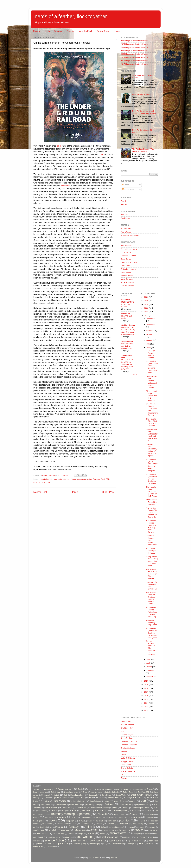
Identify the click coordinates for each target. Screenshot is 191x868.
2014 (147, 703)
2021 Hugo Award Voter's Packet (134, 51)
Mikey (123, 755)
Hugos (107, 801)
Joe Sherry (125, 218)
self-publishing (79, 841)
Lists (48, 31)
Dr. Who (47, 798)
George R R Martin (134, 797)
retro (143, 837)
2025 (147, 301)
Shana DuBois (127, 768)
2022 (147, 312)
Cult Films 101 (143, 792)
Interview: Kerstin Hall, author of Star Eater (151, 540)
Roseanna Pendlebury (130, 235)
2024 (147, 304)
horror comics (109, 830)
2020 (147, 681)
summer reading (44, 844)
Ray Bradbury (43, 811)
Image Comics (120, 801)
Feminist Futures (115, 797)
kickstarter (154, 830)
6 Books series (63, 789)
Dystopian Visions (60, 797)
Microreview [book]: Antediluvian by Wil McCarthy (152, 612)
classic (90, 821)
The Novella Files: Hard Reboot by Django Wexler (152, 574)
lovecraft (71, 834)
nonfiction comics (54, 837)
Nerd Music (82, 808)
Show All (134, 375)
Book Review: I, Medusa (142, 94)
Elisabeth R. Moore (129, 741)
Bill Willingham (107, 789)
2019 (147, 685)
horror (94, 830)
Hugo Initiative (79, 801)
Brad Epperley (127, 728)
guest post (65, 830)
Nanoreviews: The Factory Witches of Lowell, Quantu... (152, 382)
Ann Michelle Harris (129, 249)
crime (74, 823)
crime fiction (86, 823)
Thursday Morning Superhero (151, 623)
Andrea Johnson (128, 725)
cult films (111, 823)
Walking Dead (119, 814)
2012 (147, 710)
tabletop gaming (80, 844)
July (148, 344)
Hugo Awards (60, 801)
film (90, 827)
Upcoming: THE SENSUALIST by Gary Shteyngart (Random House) (128, 331)
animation (61, 817)
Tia (122, 775)
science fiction (54, 840)
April (149, 663)
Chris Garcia (126, 252)
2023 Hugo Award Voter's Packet (134, 47)
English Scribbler (128, 748)
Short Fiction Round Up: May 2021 (152, 502)
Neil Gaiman (68, 808)
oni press (68, 837)
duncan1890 (94, 857)
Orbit (115, 808)
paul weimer (85, 837)
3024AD (36, 789)
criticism (99, 823)
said (59, 146)
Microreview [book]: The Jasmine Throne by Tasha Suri (152, 512)
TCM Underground (119, 811)
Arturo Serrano (94, 479)
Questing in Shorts (141, 808)
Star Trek (86, 811)
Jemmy (124, 751)
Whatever (126, 314)
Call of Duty (56, 792)
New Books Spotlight (100, 808)
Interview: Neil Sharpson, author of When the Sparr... (151, 450)
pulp (137, 837)
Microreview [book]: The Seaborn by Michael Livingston (152, 633)
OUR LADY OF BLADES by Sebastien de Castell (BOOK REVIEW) (127, 364)
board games (39, 821)
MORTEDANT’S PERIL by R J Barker (128, 304)
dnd (51, 827)
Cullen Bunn (128, 792)
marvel (91, 833)
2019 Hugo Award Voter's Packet (134, 57)
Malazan (89, 805)
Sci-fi (74, 810)
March (149, 667)
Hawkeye (46, 801)
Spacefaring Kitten (128, 771)
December (151, 319)
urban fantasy (118, 844)
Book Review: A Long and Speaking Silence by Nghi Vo (144, 112)
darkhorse (151, 824)
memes (103, 834)
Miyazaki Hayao (143, 805)
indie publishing (124, 830)
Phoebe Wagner (127, 282)
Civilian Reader (128, 325)
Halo (148, 798)
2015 (147, 699)
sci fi (152, 837)
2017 (147, 692)
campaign (70, 821)
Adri (80, 789)
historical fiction (80, 830)
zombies (51, 846)
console (142, 821)
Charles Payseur (128, 735)
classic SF (99, 821)
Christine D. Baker (128, 256)
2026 (147, 297)
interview (139, 830)
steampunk (153, 841)
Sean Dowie (126, 765)
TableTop (136, 811)
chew (81, 821)
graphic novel (39, 830)
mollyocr (138, 834)
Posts (126, 185)
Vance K (124, 204)
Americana (82, 479)
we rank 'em (38, 846)
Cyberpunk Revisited (50, 795)
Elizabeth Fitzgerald (129, 745)
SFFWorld (126, 300)
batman (137, 817)
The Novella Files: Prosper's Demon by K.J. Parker (152, 492)
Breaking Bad (138, 789)
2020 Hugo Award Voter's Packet (134, 54)
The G (123, 201)
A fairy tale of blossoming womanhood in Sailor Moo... (152, 561)
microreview (118, 833)
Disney (36, 797)
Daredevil (93, 795)
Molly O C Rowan (128, 758)
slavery (44, 482)
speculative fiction (136, 841)
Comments (128, 189)
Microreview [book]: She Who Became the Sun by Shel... (152, 367)
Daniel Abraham (77, 795)
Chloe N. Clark (127, 738)
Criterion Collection (112, 792)
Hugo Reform (95, 801)
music (147, 834)
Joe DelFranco (127, 276)
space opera (115, 841)
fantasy (74, 827)
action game (149, 814)
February (150, 670)
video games (145, 844)
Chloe (85, 792)
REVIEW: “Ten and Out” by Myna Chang (127, 346)
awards (111, 817)
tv (49, 482)
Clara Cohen (126, 259)
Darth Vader (121, 795)
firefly (103, 827)
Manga (98, 805)
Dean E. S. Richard (129, 262)
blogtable (150, 817)
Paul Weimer (126, 232)
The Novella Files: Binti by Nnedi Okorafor (151, 422)
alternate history (57, 479)
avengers (100, 817)
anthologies (86, 817)
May (148, 659)
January (150, 676)
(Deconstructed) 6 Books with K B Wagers (152, 396)
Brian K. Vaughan (40, 792)
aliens (36, 817)
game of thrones (116, 827)
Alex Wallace (126, 246)
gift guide (140, 827)
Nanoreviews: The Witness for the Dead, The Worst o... (152, 435)
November (151, 325)
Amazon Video (70, 479)
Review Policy (103, 31)
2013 (147, 707)
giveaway (152, 827)
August (150, 340)
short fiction (96, 841)
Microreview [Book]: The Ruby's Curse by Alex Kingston (152, 465)
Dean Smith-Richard (141, 795)
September (151, 334)
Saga (64, 811)
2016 (147, 696)
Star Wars (100, 810)
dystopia (37, 482)
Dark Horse (106, 795)
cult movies (124, 823)
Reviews (37, 31)
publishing (127, 837)
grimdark (53, 830)
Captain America (71, 792)
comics (125, 820)
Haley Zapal (126, 272)
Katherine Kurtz (60, 805)
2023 (147, 308)
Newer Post (40, 492)
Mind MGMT (127, 805)
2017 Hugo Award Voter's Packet (134, 64)
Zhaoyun (124, 778)
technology (94, 844)
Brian (123, 731)
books (53, 820)
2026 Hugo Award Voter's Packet (134, 41)
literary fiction (42, 834)
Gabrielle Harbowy (128, 269)
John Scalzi (45, 805)
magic (81, 834)
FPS (91, 797)
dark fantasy (138, 823)
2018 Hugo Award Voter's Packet (134, 61)
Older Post (108, 492)
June (149, 347)
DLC (65, 795)
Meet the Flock (85, 31)
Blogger (114, 857)
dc (34, 827)
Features (58, 31)
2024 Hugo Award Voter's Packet (134, 44)
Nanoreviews (51, 807)
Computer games (96, 792)
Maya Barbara (127, 279)
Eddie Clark (126, 266)
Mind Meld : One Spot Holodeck (151, 551)
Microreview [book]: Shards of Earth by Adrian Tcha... (151, 526)
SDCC (55, 811)
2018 (147, 688)
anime (74, 817)
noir (42, 837)
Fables (100, 797)
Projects (70, 31)
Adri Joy (124, 215)
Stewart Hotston (127, 286)
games (130, 827)
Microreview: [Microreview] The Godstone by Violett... (152, 479)
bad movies (124, 817)
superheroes (62, 844)
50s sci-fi (47, 789)
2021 (147, 315)
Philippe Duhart (127, 761)
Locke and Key (75, 805)
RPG (156, 808)
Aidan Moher (126, 721)
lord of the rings (58, 834)
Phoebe (125, 808)
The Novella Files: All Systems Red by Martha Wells (151, 598)
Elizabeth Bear (79, 797)
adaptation (45, 479)
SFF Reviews (127, 341)
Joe (143, 801)
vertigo (131, 844)
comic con (112, 821)
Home (117, 31)
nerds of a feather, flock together (71, 16)
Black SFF (105, 479)
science (37, 841)
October (150, 331)
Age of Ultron (93, 789)
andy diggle (49, 817)
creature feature (63, 824)
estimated (66, 186)
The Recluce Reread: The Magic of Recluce (143, 150)
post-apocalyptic (110, 837)
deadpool (43, 827)
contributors (47, 823)
